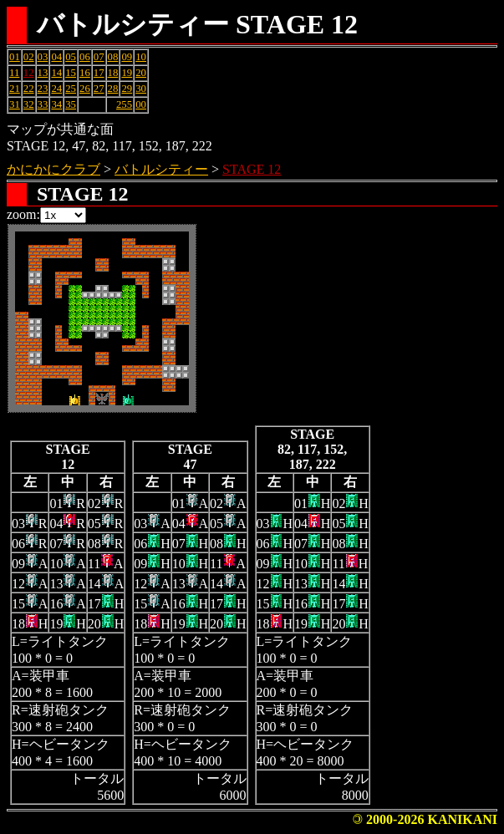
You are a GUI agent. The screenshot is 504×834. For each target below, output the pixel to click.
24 (56, 89)
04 (56, 57)
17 (99, 73)
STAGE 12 (252, 169)
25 (71, 89)
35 (71, 104)
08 (113, 57)
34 (56, 104)
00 (141, 104)
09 (127, 57)
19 (127, 73)
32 (29, 104)
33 (43, 104)
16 (85, 73)
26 (85, 89)
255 (124, 104)
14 (56, 73)
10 (141, 57)
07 (99, 57)
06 (85, 57)
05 (71, 57)
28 (113, 89)
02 (29, 57)
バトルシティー (161, 169)
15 (71, 73)
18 (113, 73)
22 (29, 89)
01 (15, 57)
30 (141, 89)
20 (141, 73)
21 (15, 89)
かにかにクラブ (53, 169)
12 (29, 73)
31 (15, 104)
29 (127, 89)
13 (43, 73)
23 (43, 89)
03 (43, 57)
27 (99, 89)
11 (14, 73)
